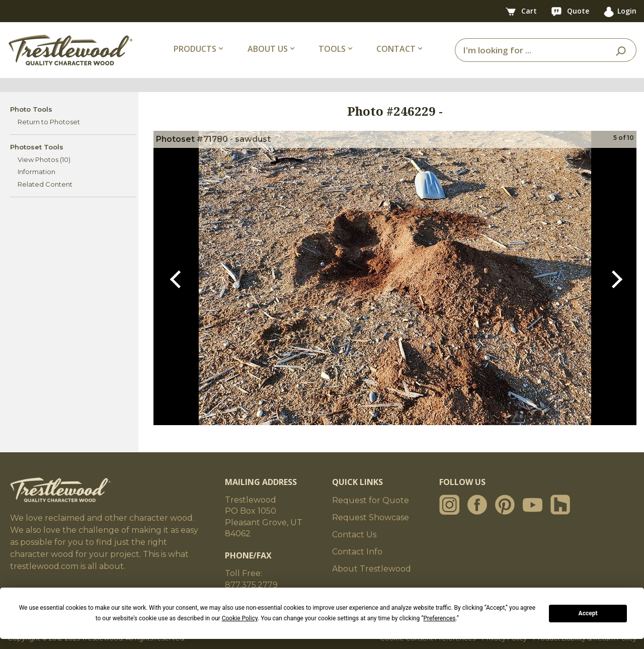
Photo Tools (31, 109)
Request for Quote (371, 500)
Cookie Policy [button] (240, 618)
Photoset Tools (37, 147)
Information (36, 172)
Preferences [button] (439, 618)
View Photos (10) (44, 159)
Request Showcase (371, 517)
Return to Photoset (49, 122)
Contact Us (354, 535)
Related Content (45, 184)
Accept (588, 613)
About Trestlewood (372, 569)
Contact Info (357, 552)
